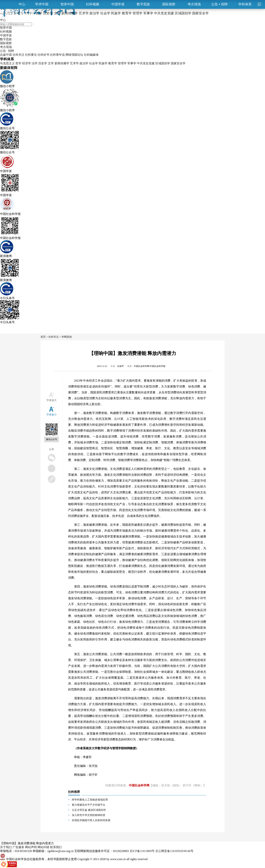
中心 (22, 4)
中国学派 (118, 4)
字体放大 (52, 400)
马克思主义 (7, 63)
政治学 (84, 63)
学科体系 (247, 4)
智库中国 (67, 4)
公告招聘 (219, 4)
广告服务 (18, 847)
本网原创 (67, 337)
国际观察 (169, 4)
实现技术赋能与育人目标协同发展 (91, 820)
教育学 (113, 63)
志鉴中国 (6, 55)
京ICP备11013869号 (142, 851)
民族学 (103, 63)
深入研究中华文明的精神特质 (89, 815)
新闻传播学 (62, 63)
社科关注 (18, 55)
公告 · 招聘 (7, 51)
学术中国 (42, 4)
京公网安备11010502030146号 (174, 851)
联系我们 (56, 847)
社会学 (93, 63)
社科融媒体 (91, 55)
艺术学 (74, 63)
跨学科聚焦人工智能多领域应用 (90, 800)
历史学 (43, 63)
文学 (51, 63)
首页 (43, 337)
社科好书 (43, 55)
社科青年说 (57, 55)
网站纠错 (43, 847)
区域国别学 (163, 63)
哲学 (18, 63)
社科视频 (93, 4)
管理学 (122, 63)
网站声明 (31, 847)
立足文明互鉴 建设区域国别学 (89, 810)
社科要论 (31, 55)
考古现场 (194, 4)
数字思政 (143, 4)
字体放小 (52, 415)
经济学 (26, 63)
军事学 (132, 63)
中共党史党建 (146, 63)
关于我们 (6, 847)
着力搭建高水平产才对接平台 (89, 805)
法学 (35, 63)
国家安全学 (178, 63)
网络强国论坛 (74, 55)
